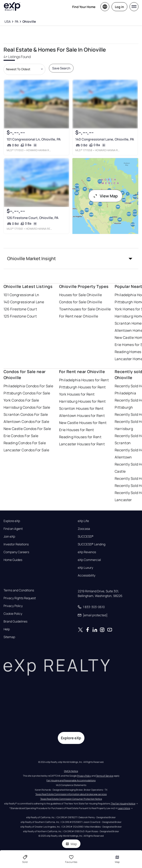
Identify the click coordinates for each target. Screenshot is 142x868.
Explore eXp (12, 521)
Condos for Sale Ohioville (81, 302)
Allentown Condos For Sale (26, 422)
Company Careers (16, 552)
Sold (25, 859)
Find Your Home (84, 7)
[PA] (16, 22)
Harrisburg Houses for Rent (82, 401)
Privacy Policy (13, 606)
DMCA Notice (71, 771)
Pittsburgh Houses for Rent (82, 387)
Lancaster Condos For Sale (26, 450)
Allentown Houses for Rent (82, 416)
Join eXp (9, 536)
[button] (71, 259)
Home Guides (13, 560)
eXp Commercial (89, 560)
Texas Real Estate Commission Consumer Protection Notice (71, 799)
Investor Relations (16, 544)
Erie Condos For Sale (21, 436)
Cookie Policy (13, 614)
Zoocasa (84, 529)
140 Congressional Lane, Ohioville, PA (105, 139)
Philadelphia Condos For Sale (28, 386)
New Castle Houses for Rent (83, 423)
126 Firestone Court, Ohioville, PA (33, 218)
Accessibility (87, 575)
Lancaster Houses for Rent (82, 444)
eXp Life (83, 521)
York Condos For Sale (21, 400)
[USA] (8, 22)
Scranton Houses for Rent (81, 408)
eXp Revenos (87, 552)
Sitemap (9, 637)
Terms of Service (105, 776)
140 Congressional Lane (24, 302)
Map (71, 844)
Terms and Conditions (19, 590)
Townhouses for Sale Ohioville (85, 309)
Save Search (61, 68)
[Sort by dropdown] (24, 69)
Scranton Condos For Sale (26, 414)
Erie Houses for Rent (77, 430)
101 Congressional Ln (21, 295)
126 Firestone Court (20, 309)
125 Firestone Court (20, 316)
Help (7, 629)
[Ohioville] (29, 22)
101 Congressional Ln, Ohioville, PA (34, 139)
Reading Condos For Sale (25, 443)
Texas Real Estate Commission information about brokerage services (71, 794)
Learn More (124, 808)
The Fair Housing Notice (123, 804)
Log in (119, 7)
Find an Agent (13, 529)
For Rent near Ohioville (79, 316)
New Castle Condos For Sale (27, 429)
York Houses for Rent (77, 394)
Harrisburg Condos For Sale (27, 407)
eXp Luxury (85, 568)
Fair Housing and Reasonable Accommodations (71, 780)
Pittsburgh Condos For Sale (27, 393)
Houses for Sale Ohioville (80, 295)
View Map (105, 196)
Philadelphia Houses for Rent (84, 380)
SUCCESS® (86, 536)
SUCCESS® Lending (92, 544)
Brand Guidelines (15, 621)
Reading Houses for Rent (80, 437)
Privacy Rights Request (20, 598)
